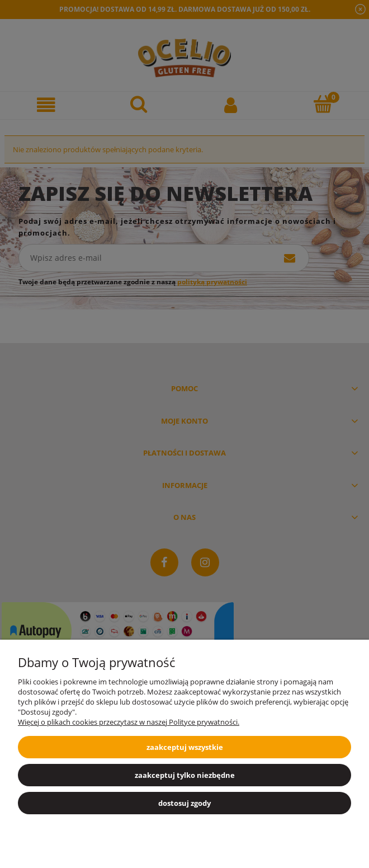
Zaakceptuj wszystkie (185, 747)
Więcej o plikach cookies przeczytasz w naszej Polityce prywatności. (129, 722)
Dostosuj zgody (184, 803)
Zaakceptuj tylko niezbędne (185, 775)
